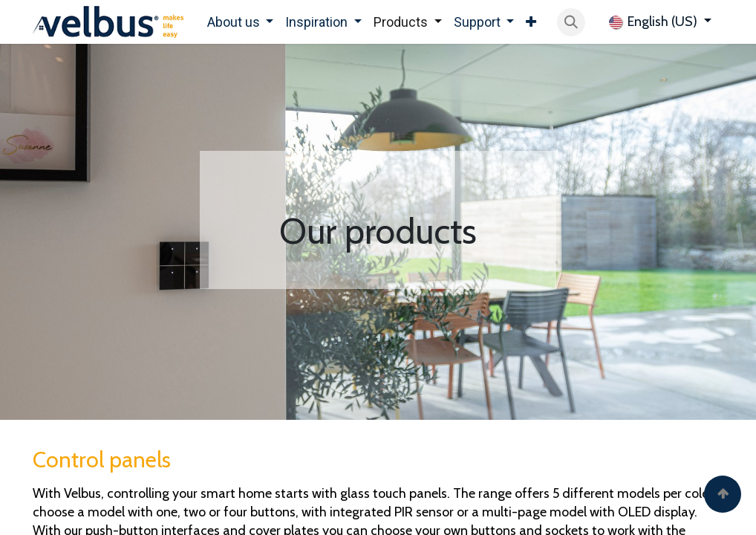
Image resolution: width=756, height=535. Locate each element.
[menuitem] (241, 22)
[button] (571, 22)
